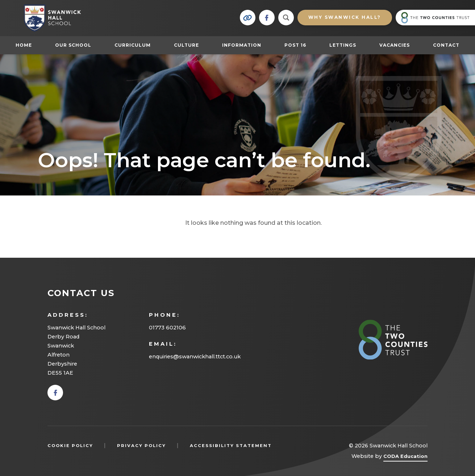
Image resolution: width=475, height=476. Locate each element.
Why (345, 17)
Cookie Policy (70, 446)
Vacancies (395, 45)
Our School (73, 45)
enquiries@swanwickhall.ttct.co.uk (195, 357)
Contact (446, 45)
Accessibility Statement (231, 446)
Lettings (343, 45)
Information (242, 45)
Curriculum (133, 45)
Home (24, 45)
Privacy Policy (141, 446)
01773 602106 (167, 328)
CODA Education (405, 457)
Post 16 (299, 45)
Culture (186, 45)
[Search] (286, 18)
